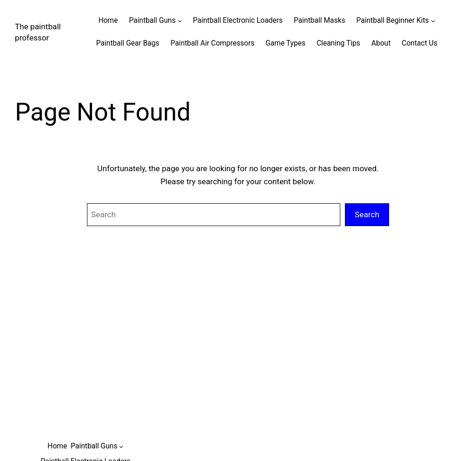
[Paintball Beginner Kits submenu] (433, 21)
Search (367, 214)
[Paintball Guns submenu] (180, 21)
